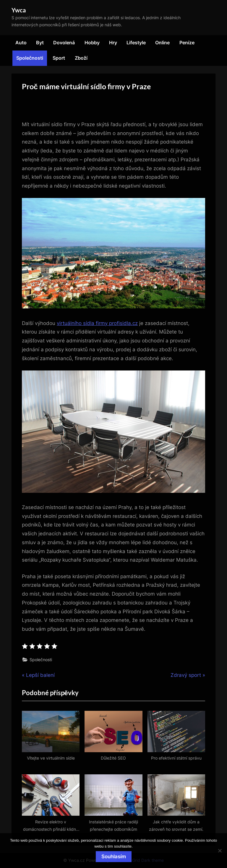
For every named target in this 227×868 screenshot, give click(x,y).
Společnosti (30, 58)
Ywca (19, 10)
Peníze (187, 43)
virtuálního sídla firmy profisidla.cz (97, 323)
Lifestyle (136, 43)
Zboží (81, 58)
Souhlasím (114, 856)
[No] (220, 851)
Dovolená (64, 43)
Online (162, 43)
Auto (21, 43)
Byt (40, 43)
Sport (59, 58)
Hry (113, 43)
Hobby (92, 43)
